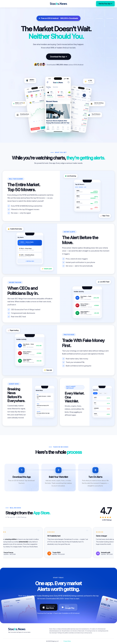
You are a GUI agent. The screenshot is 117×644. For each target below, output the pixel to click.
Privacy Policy (67, 641)
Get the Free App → (105, 4)
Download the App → (59, 57)
